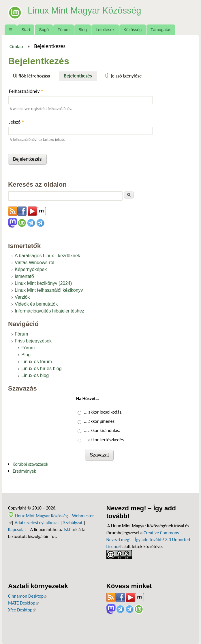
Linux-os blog (35, 375)
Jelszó (17, 122)
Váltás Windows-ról (34, 263)
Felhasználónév (26, 91)
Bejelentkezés (80, 75)
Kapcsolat (17, 530)
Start (26, 30)
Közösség (133, 30)
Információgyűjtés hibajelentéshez (49, 311)
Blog (83, 30)
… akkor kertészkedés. (105, 440)
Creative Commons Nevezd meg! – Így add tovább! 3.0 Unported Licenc (148, 540)
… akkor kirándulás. (102, 430)
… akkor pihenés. (100, 421)
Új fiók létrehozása (32, 76)
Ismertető (24, 276)
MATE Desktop (23, 603)
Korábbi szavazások (30, 464)
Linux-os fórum (37, 362)
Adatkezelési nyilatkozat (37, 523)
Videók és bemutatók (36, 304)
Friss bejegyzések (33, 341)
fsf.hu (71, 530)
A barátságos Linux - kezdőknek (47, 256)
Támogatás (161, 30)
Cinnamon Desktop (28, 596)
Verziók (22, 297)
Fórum (64, 30)
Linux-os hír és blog (42, 369)
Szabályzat (73, 523)
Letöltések (105, 30)
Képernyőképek (31, 269)
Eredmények (24, 471)
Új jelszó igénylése (124, 76)
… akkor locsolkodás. (103, 412)
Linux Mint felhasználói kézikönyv (49, 290)
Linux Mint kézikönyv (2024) (43, 283)
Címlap (16, 46)
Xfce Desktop (22, 610)
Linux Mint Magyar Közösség (87, 10)
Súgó (44, 30)
